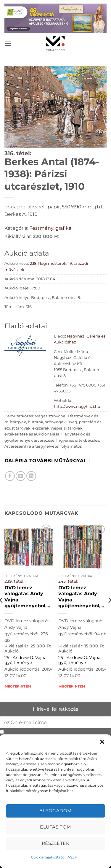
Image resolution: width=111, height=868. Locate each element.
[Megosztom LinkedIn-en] (31, 476)
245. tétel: (68, 581)
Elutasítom (55, 827)
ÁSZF (72, 857)
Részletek (55, 843)
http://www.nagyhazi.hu (77, 407)
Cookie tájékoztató (48, 857)
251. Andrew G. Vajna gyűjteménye (25, 660)
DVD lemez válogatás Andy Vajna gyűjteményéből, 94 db (79, 597)
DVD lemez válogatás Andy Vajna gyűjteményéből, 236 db (25, 597)
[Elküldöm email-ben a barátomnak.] (21, 476)
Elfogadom (55, 811)
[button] (102, 742)
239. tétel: (14, 581)
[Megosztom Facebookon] (10, 476)
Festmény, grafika (50, 228)
